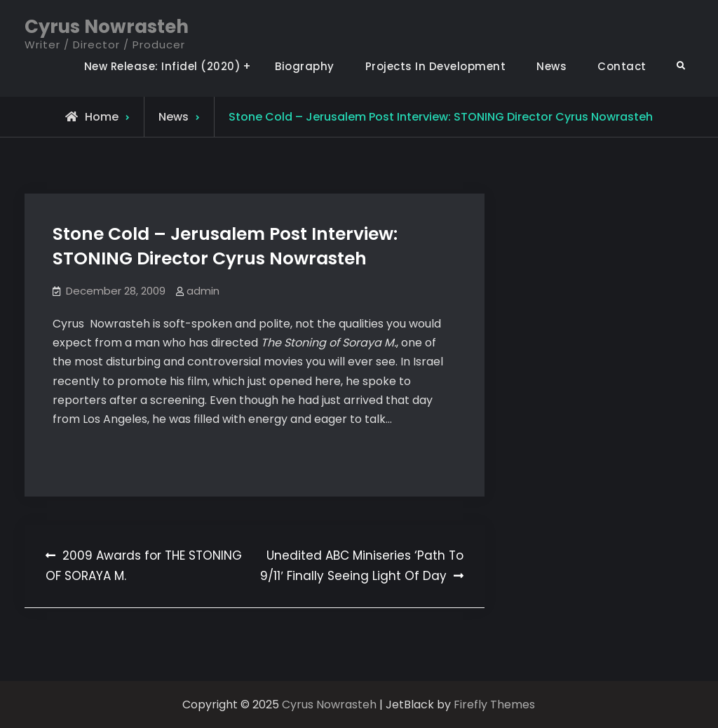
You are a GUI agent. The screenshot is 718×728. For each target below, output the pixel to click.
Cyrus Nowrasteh (107, 27)
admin (203, 291)
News (551, 66)
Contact (622, 66)
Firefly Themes (494, 705)
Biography (305, 66)
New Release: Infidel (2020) (163, 66)
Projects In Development (436, 66)
